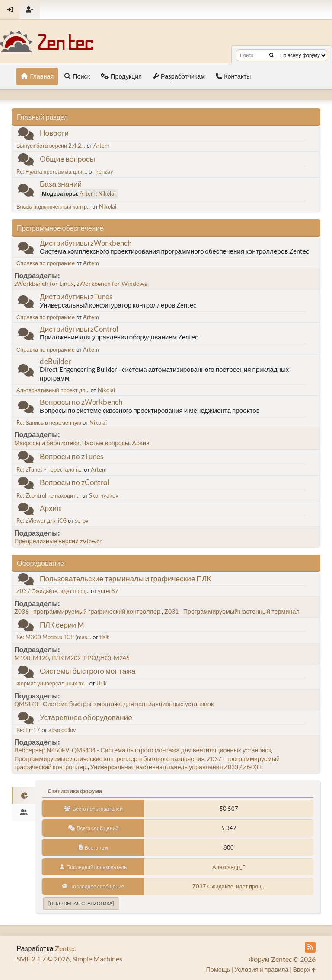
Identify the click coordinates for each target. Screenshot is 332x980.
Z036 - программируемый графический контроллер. (88, 611)
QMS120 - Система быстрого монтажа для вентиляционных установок (114, 704)
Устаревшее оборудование (86, 717)
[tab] (24, 796)
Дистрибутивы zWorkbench (86, 243)
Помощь (218, 969)
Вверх (304, 969)
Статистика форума (75, 791)
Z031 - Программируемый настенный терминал (232, 611)
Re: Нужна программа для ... (52, 171)
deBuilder (56, 361)
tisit (104, 637)
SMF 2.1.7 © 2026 (43, 959)
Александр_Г (229, 867)
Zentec (65, 948)
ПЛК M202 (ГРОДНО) (81, 658)
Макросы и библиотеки (47, 443)
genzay (104, 171)
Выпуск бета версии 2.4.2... (51, 146)
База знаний (61, 184)
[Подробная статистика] (81, 903)
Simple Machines (97, 959)
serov (82, 520)
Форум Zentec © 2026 (282, 959)
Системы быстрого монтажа (88, 671)
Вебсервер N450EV (42, 750)
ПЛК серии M (62, 625)
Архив (140, 443)
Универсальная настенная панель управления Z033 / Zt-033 (176, 767)
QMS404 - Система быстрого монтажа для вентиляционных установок (171, 750)
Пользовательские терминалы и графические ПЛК (125, 579)
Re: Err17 (28, 730)
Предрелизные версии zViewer (58, 541)
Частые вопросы (106, 443)
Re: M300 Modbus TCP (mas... (54, 637)
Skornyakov (104, 495)
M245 (122, 658)
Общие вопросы (67, 159)
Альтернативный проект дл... (53, 390)
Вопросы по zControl (74, 482)
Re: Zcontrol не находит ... (49, 495)
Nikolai (107, 193)
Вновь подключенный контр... (54, 206)
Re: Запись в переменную (49, 422)
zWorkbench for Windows (112, 284)
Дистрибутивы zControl (79, 329)
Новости (54, 133)
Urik (102, 683)
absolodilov (62, 730)
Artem (101, 146)
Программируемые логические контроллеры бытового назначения (109, 759)
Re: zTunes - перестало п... (49, 469)
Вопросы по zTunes (72, 456)
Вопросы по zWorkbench (81, 402)
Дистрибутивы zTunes (76, 297)
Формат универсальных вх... (52, 683)
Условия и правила (261, 969)
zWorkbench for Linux (44, 284)
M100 (22, 658)
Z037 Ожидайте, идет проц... (53, 591)
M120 (41, 658)
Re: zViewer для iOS (41, 520)
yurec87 (108, 591)
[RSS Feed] (310, 947)
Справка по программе (46, 263)
